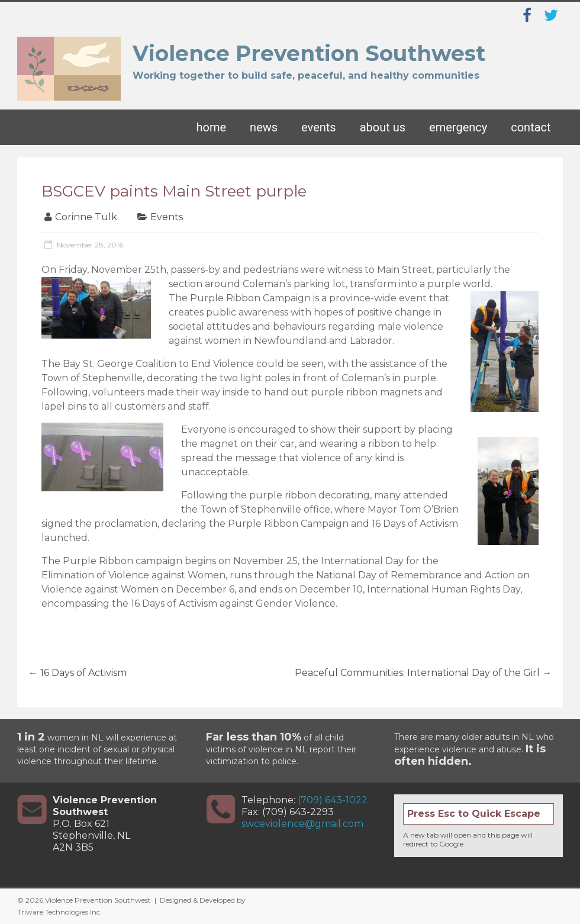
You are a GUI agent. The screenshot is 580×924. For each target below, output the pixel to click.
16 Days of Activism (78, 673)
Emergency (458, 127)
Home (212, 127)
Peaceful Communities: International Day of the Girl (423, 673)
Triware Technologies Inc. (59, 912)
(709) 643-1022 (333, 800)
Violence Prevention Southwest (309, 53)
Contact (531, 127)
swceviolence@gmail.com (302, 824)
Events (319, 127)
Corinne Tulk (86, 217)
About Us (383, 127)
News (264, 127)
